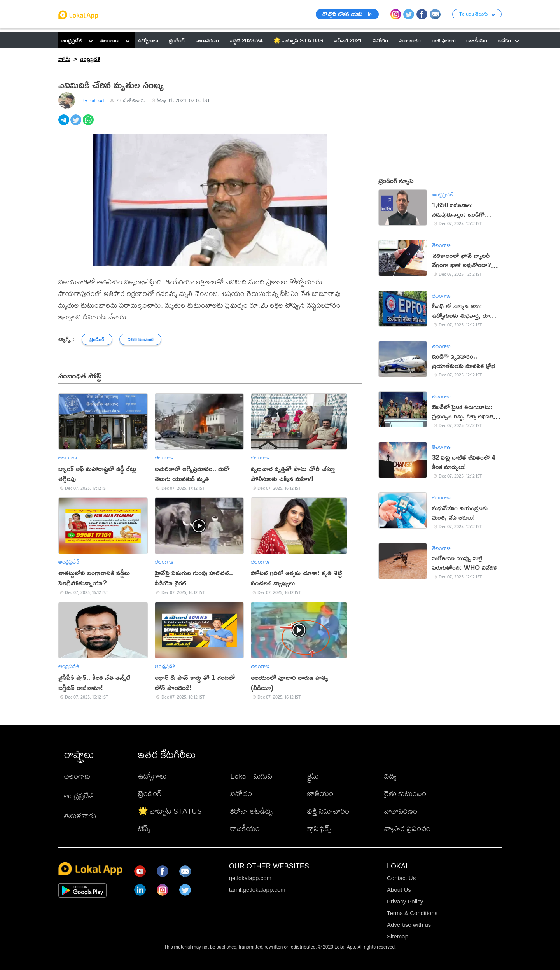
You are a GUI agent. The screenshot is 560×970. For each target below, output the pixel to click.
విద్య (390, 776)
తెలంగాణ (109, 40)
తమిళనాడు (80, 815)
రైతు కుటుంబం (405, 793)
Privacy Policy (405, 901)
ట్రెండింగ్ (150, 793)
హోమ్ (64, 59)
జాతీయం (320, 793)
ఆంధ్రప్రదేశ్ (72, 40)
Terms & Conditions (412, 913)
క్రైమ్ (313, 776)
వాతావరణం (401, 811)
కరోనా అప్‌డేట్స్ (251, 811)
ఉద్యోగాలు (152, 776)
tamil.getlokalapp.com (257, 890)
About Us (399, 890)
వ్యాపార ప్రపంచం (407, 828)
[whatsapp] (89, 124)
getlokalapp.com (250, 878)
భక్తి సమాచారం (328, 811)
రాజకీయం (245, 828)
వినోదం (241, 793)
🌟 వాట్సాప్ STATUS (170, 811)
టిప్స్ (144, 828)
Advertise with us (409, 925)
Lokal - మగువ (251, 776)
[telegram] (64, 124)
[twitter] (76, 124)
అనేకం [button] (508, 40)
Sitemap (398, 936)
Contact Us (401, 878)
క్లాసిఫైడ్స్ (319, 828)
